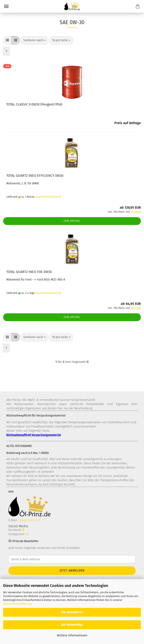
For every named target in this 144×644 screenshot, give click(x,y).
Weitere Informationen (72, 635)
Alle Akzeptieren (72, 612)
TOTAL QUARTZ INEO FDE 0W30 (29, 272)
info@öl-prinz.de (30, 520)
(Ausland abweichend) (48, 197)
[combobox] (35, 40)
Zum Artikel (72, 221)
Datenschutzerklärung (17, 604)
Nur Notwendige (72, 625)
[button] (7, 40)
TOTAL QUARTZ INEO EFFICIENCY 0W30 (35, 176)
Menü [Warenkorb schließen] (6, 6)
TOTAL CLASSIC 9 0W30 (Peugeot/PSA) (34, 104)
